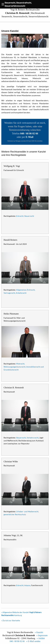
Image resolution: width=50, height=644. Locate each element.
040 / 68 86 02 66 (17, 641)
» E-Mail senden (33, 641)
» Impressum (41, 635)
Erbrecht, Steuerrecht (25, 216)
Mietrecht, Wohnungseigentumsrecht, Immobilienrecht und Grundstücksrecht (24, 367)
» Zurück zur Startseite (11, 620)
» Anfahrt (40, 638)
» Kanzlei (38, 632)
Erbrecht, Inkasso (23, 585)
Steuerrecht (21, 438)
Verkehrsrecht (33, 438)
